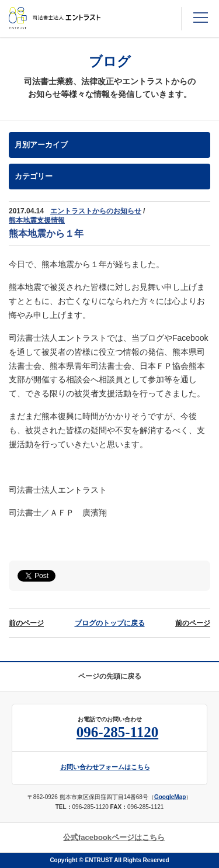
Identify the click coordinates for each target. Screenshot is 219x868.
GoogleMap (170, 797)
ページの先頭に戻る (110, 676)
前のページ (26, 623)
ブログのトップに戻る (110, 623)
